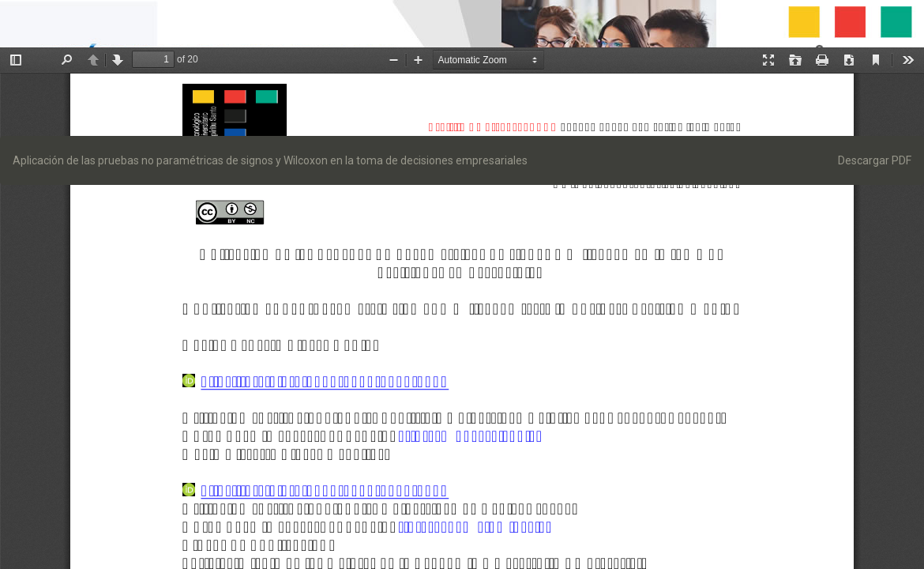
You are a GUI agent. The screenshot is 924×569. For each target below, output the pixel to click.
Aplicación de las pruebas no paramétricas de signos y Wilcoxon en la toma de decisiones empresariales (270, 160)
